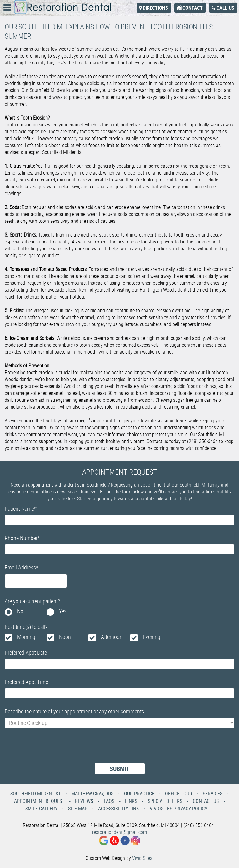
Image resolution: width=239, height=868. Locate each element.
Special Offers (165, 801)
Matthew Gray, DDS (92, 794)
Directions (155, 8)
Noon (65, 637)
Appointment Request (39, 801)
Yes (63, 611)
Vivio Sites (142, 858)
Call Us (225, 8)
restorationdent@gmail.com (119, 832)
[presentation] (52, 749)
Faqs (109, 801)
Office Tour (179, 794)
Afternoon (112, 637)
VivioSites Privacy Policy (178, 809)
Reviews (84, 801)
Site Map (78, 809)
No (20, 611)
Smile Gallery (41, 809)
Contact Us (206, 801)
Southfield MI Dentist (35, 794)
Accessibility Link (119, 809)
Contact (193, 8)
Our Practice (139, 794)
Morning (26, 637)
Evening (152, 637)
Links (131, 801)
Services (213, 794)
